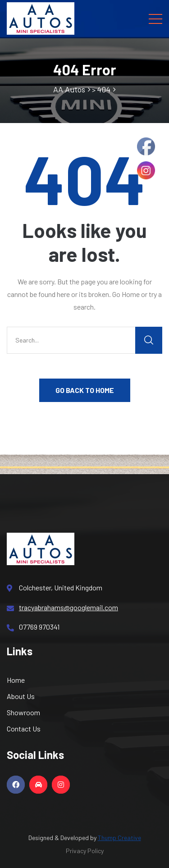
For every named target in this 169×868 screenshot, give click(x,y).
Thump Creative (119, 838)
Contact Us (24, 729)
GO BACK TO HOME (85, 390)
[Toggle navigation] (155, 18)
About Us (21, 696)
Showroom (23, 712)
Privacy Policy (85, 851)
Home (16, 680)
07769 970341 (33, 627)
